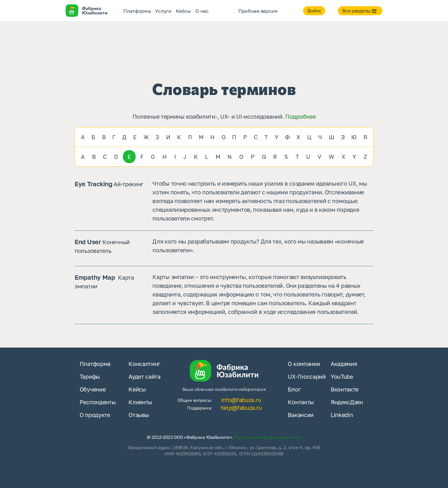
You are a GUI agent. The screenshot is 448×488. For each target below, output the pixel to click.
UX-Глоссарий (307, 377)
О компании (304, 364)
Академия (344, 364)
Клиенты (140, 402)
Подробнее (300, 116)
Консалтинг (144, 364)
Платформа (95, 364)
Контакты (301, 402)
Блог (294, 389)
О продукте (95, 415)
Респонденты (98, 402)
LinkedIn (342, 415)
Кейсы (137, 389)
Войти (314, 11)
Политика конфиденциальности (268, 437)
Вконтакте (345, 389)
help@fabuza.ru (241, 408)
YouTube (342, 377)
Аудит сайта (145, 377)
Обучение (93, 389)
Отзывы (139, 415)
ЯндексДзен (347, 402)
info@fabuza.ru (241, 400)
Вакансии (301, 415)
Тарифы (90, 377)
